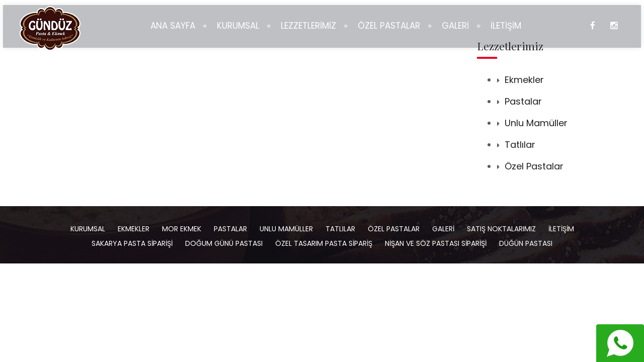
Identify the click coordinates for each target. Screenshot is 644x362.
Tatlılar (520, 145)
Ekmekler (524, 80)
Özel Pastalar (534, 166)
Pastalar (523, 101)
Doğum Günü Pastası (224, 243)
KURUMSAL (238, 26)
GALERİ (455, 26)
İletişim (561, 229)
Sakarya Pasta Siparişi (132, 243)
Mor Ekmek (182, 229)
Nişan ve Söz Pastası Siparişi (436, 243)
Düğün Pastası (526, 243)
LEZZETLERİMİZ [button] (308, 26)
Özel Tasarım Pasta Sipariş (324, 243)
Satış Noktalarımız (501, 229)
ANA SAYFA (173, 26)
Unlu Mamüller (536, 123)
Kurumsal (88, 229)
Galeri (443, 229)
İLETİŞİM (506, 26)
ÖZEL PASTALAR (389, 26)
